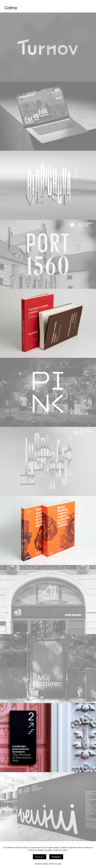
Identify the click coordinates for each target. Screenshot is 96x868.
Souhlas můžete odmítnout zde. (48, 864)
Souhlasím (56, 857)
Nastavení (40, 857)
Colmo (11, 7)
